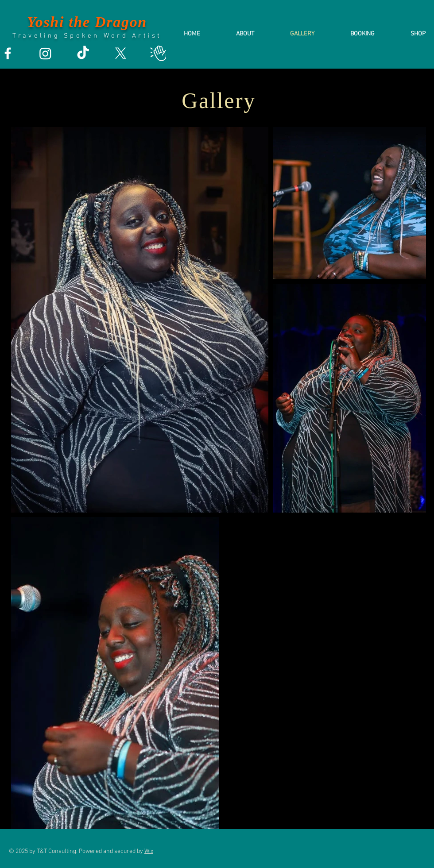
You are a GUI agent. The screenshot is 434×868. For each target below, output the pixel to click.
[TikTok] (83, 53)
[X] (121, 53)
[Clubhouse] (158, 53)
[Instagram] (45, 53)
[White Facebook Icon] (8, 53)
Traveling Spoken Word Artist (87, 36)
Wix (149, 851)
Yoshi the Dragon (87, 22)
